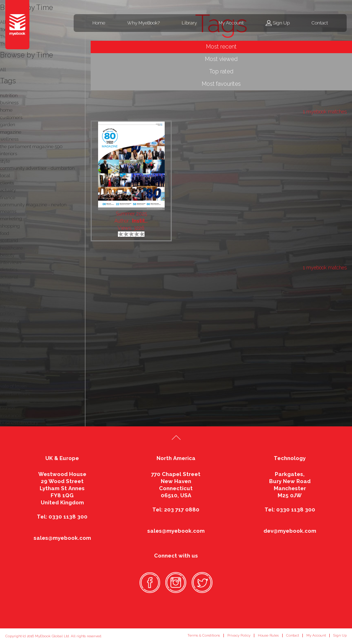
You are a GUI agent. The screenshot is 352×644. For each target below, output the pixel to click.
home (6, 110)
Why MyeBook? (143, 23)
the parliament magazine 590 (31, 147)
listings (7, 365)
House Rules (268, 635)
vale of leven (13, 386)
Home (99, 23)
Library (189, 23)
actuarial (9, 277)
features (8, 299)
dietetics (9, 270)
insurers (8, 401)
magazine (11, 132)
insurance (10, 416)
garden (8, 125)
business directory (19, 423)
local (5, 176)
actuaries (10, 350)
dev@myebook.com (290, 531)
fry (3, 306)
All (3, 70)
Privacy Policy (239, 635)
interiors (8, 154)
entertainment (15, 394)
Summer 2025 (131, 214)
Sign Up (281, 23)
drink (5, 372)
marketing (11, 219)
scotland (9, 240)
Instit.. (140, 221)
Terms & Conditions (204, 635)
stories (7, 357)
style (5, 161)
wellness (9, 139)
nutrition (9, 96)
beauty (7, 255)
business (9, 103)
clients (7, 183)
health (7, 292)
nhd (4, 328)
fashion (8, 408)
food (5, 233)
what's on (10, 321)
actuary (8, 190)
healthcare (11, 248)
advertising (12, 335)
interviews (11, 262)
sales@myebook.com (62, 538)
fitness (7, 343)
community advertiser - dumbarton (37, 168)
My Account (231, 23)
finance (8, 198)
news (5, 284)
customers (11, 117)
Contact (320, 23)
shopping (10, 226)
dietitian (8, 379)
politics (7, 313)
